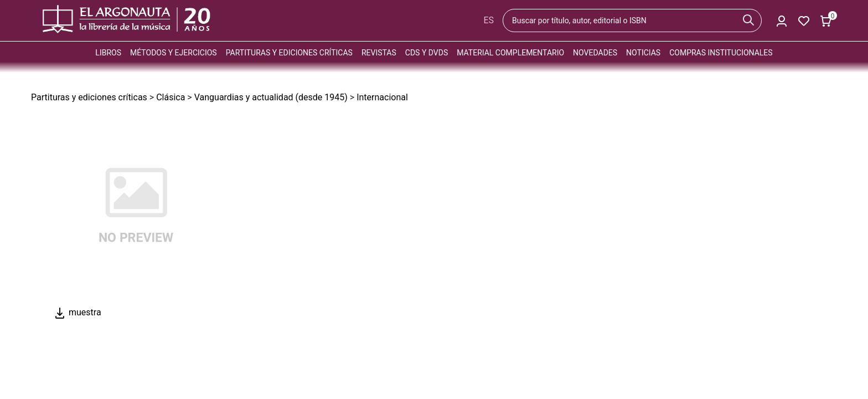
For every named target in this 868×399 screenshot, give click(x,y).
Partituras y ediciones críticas (289, 53)
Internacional (382, 97)
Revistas (379, 53)
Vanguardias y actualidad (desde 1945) (271, 97)
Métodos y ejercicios (174, 53)
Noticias (643, 53)
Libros (108, 53)
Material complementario (510, 53)
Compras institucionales (721, 53)
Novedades (595, 53)
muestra (77, 312)
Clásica (170, 97)
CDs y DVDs (427, 53)
